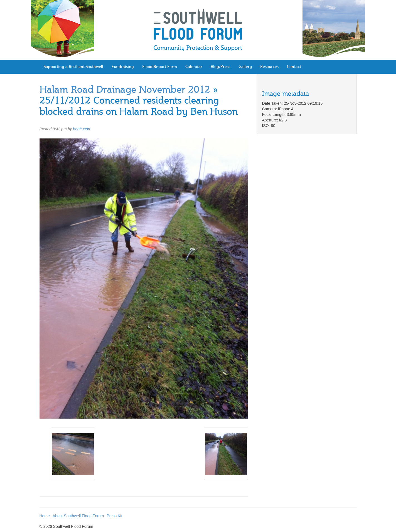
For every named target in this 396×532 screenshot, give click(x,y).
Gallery (245, 67)
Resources (269, 67)
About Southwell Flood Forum (78, 516)
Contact (294, 67)
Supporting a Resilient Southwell (73, 67)
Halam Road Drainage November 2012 (125, 90)
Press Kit (114, 516)
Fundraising (123, 67)
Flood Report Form (160, 67)
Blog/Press (220, 67)
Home (45, 516)
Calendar (194, 67)
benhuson (82, 129)
